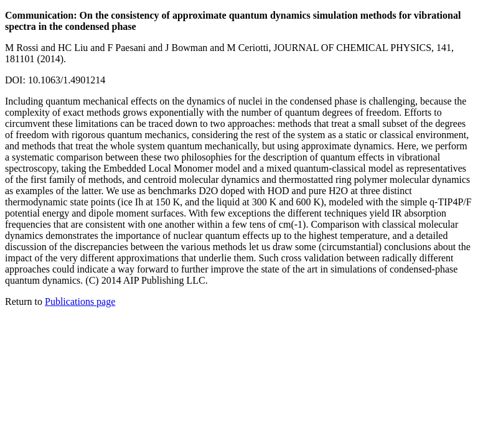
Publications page (80, 301)
